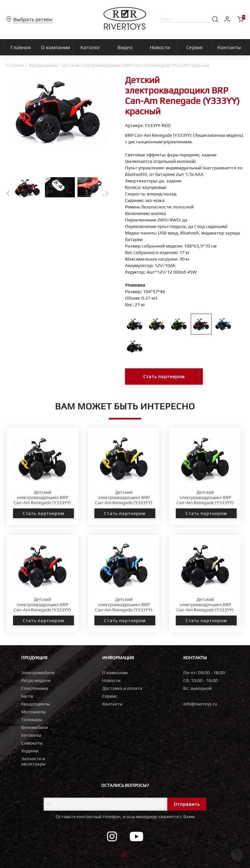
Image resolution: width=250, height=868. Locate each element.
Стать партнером (164, 377)
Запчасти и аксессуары (33, 761)
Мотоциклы (33, 712)
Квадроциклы (43, 65)
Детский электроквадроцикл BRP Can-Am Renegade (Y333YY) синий (124, 607)
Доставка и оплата (122, 688)
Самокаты (32, 743)
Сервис (110, 696)
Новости (111, 680)
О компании (115, 673)
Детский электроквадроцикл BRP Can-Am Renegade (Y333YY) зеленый (205, 500)
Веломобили (35, 727)
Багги (27, 696)
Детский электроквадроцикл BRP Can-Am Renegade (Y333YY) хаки (205, 607)
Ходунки (30, 751)
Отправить (187, 804)
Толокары (32, 719)
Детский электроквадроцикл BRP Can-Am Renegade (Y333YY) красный (42, 607)
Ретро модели (36, 680)
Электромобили (38, 673)
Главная (15, 65)
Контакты (112, 704)
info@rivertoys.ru (200, 704)
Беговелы (31, 735)
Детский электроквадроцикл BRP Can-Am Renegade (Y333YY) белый (42, 500)
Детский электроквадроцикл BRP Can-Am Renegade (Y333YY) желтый (124, 500)
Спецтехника (35, 688)
